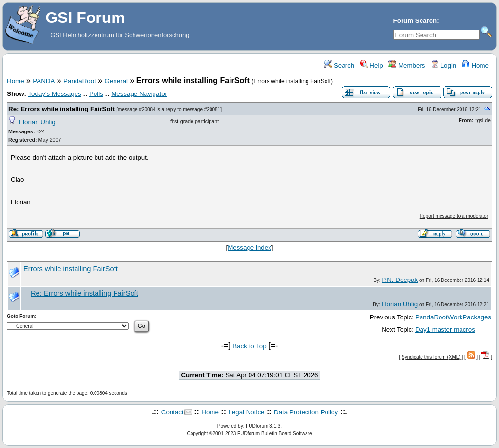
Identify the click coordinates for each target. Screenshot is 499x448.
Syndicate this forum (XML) (431, 357)
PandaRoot (80, 81)
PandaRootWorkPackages (453, 317)
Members (407, 65)
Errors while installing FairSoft (71, 269)
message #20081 (202, 109)
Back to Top (249, 346)
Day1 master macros (445, 329)
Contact (173, 412)
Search (339, 65)
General (116, 81)
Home (475, 65)
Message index (249, 248)
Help (372, 65)
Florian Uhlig (37, 122)
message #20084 (137, 109)
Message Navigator (139, 94)
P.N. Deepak (400, 280)
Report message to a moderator (454, 216)
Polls (96, 94)
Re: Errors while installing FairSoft (61, 109)
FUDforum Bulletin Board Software (275, 434)
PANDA (44, 81)
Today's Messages (54, 94)
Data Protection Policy (306, 412)
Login (443, 65)
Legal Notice (246, 412)
